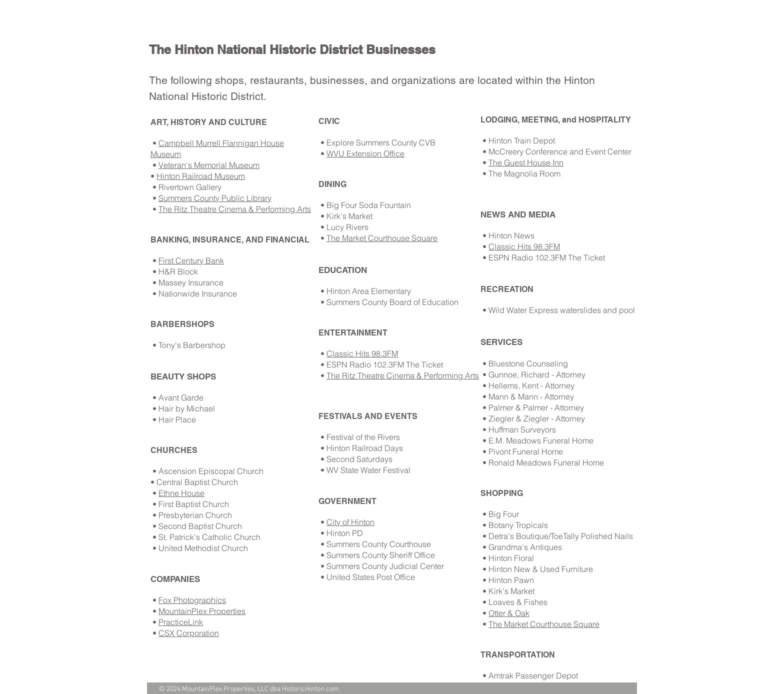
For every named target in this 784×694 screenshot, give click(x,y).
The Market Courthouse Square (382, 238)
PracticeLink (181, 622)
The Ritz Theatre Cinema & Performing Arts (235, 209)
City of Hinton (350, 522)
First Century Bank (191, 260)
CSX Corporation (189, 633)
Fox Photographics (192, 600)
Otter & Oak (509, 613)
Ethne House (181, 493)
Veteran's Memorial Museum (209, 165)
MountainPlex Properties (202, 611)
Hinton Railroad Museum (201, 176)
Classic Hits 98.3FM (362, 353)
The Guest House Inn (526, 162)
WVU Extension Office (365, 153)
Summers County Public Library (215, 198)
